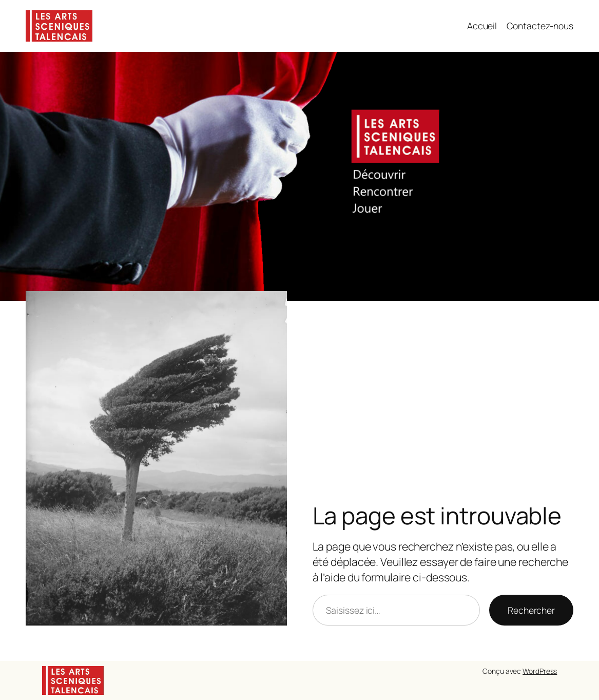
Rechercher (531, 610)
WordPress (540, 671)
